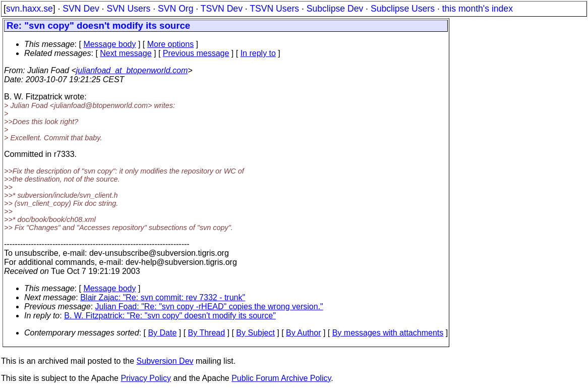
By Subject (255, 333)
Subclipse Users (403, 9)
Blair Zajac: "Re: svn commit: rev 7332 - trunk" (163, 297)
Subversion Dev (165, 361)
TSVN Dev (222, 9)
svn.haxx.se (30, 9)
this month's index (478, 9)
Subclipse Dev (335, 9)
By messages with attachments (388, 333)
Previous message (196, 53)
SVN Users (128, 9)
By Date (162, 333)
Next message (126, 53)
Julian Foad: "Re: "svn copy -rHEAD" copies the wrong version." (209, 306)
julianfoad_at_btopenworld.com (132, 70)
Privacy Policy (146, 378)
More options (171, 44)
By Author (303, 333)
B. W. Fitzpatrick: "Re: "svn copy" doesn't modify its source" (170, 316)
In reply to (258, 53)
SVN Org (175, 9)
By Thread (207, 333)
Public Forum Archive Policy (281, 378)
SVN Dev (81, 9)
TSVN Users (274, 9)
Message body (109, 44)
